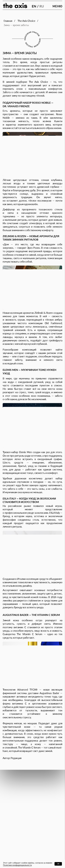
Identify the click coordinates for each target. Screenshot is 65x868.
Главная (8, 21)
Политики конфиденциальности (17, 865)
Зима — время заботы (16, 25)
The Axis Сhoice (26, 21)
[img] (15, 6)
